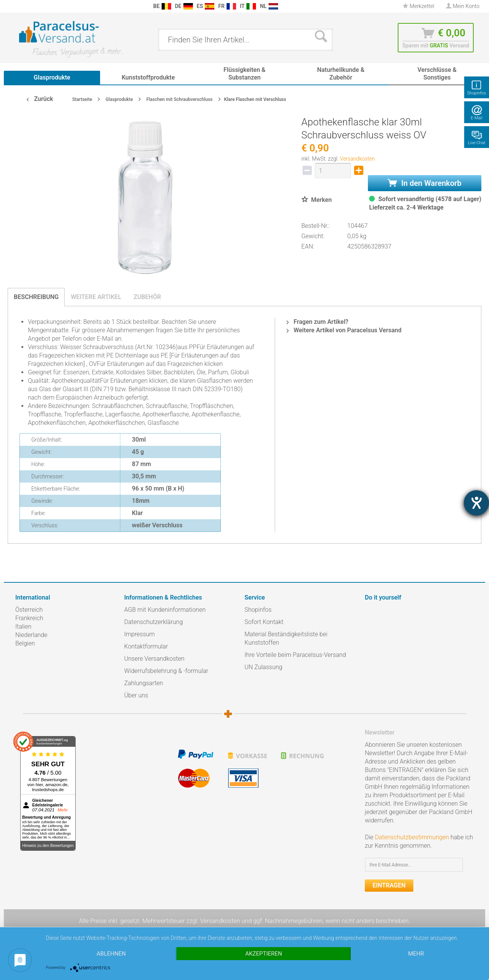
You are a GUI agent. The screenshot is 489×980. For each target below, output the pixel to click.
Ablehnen (111, 954)
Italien (23, 627)
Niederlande (31, 635)
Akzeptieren (264, 954)
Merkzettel (419, 6)
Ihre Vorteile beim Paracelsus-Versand (295, 655)
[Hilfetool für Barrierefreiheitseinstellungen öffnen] (476, 503)
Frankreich (29, 618)
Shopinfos (258, 610)
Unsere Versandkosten (154, 659)
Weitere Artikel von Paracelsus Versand (344, 330)
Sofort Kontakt (264, 622)
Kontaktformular (146, 646)
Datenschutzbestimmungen (412, 837)
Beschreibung (36, 297)
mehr (416, 954)
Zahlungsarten (144, 683)
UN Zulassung (263, 667)
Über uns (136, 695)
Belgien (25, 643)
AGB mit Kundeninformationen (165, 610)
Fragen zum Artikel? (317, 322)
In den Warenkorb (424, 183)
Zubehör (147, 297)
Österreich (29, 610)
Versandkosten (358, 159)
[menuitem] (19, 6)
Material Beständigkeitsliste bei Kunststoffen (286, 638)
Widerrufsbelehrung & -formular (166, 671)
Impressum (139, 634)
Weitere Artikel (96, 297)
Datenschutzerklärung (154, 622)
